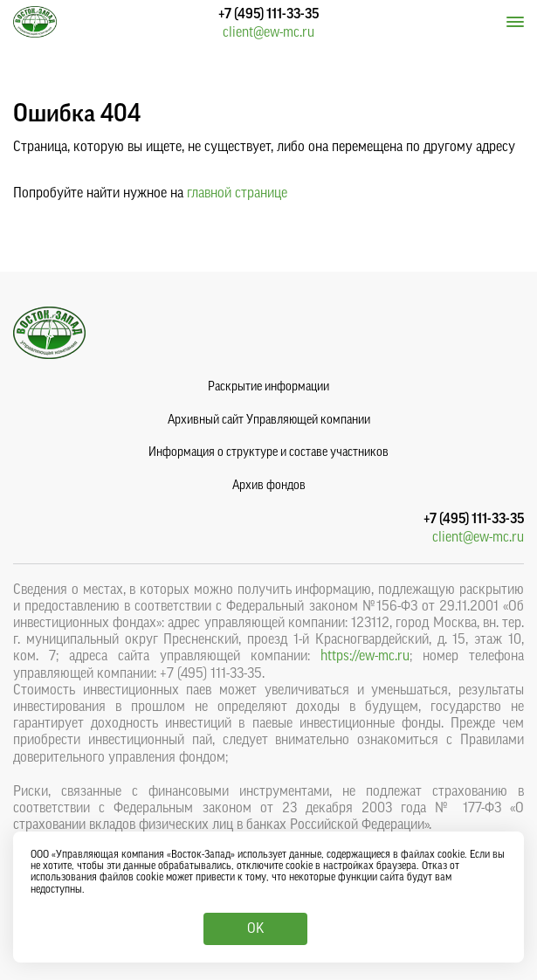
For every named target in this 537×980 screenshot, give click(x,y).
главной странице (237, 193)
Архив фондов (269, 486)
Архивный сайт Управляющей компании (269, 420)
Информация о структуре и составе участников (268, 452)
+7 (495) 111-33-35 (268, 14)
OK (255, 928)
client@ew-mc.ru (268, 32)
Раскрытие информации (268, 387)
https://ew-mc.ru (365, 656)
